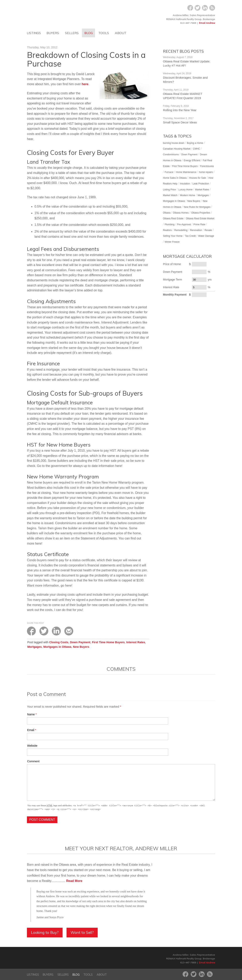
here (85, 84)
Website (32, 746)
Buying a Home (195, 143)
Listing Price (169, 190)
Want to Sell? (82, 932)
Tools (104, 33)
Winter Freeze (172, 242)
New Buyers (81, 647)
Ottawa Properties (201, 213)
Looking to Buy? (45, 932)
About (121, 33)
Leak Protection (201, 184)
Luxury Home (185, 190)
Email (31, 730)
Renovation (196, 230)
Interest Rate (171, 287)
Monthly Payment (175, 295)
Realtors (167, 230)
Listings (34, 33)
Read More (74, 881)
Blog (89, 33)
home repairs (206, 172)
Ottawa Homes (181, 213)
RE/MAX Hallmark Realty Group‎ (85, 958)
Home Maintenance (186, 172)
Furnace (169, 172)
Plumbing (170, 224)
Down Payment (80, 642)
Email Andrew (207, 23)
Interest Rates (136, 642)
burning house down (174, 143)
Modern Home (188, 195)
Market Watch (170, 195)
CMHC (196, 149)
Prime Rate (199, 224)
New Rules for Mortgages (197, 207)
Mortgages (35, 647)
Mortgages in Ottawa (57, 647)
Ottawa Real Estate (173, 219)
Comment (33, 761)
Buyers (53, 33)
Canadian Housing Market (177, 149)
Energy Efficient (192, 160)
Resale (208, 230)
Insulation (185, 184)
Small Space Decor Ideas (180, 122)
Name (31, 714)
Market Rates (202, 190)
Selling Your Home (173, 236)
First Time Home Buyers (108, 642)
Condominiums (171, 155)
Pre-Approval (184, 224)
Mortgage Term (173, 280)
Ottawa (167, 213)
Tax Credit (190, 236)
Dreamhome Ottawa (61, 14)
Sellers (72, 33)
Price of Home (172, 264)
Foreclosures (207, 166)
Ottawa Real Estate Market (200, 219)
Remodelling (181, 230)
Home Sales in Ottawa (175, 178)
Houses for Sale (198, 178)
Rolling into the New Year (180, 110)
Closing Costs (59, 642)
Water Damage (206, 236)
